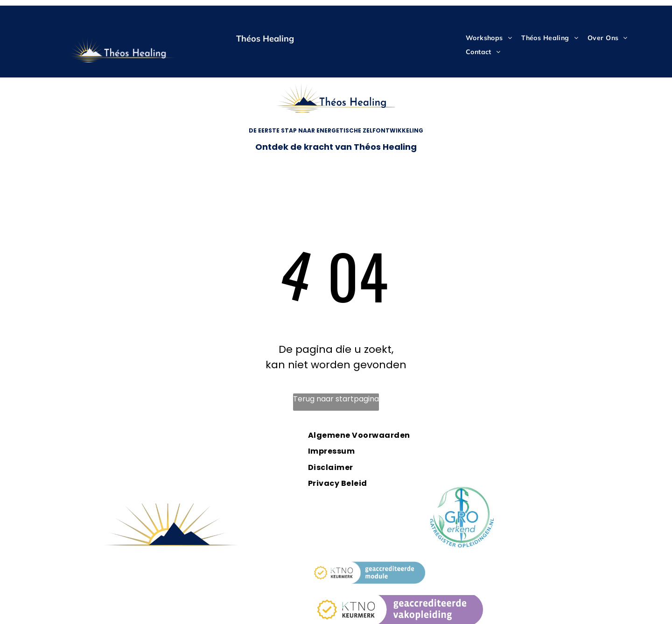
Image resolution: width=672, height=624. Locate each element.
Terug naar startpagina (336, 399)
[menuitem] (489, 38)
